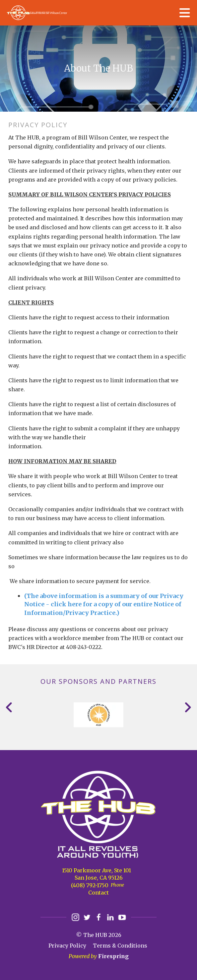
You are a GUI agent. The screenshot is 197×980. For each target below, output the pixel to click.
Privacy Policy (67, 946)
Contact (98, 893)
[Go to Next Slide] (188, 707)
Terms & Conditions (120, 946)
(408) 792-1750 (90, 885)
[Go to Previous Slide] (9, 707)
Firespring (113, 956)
